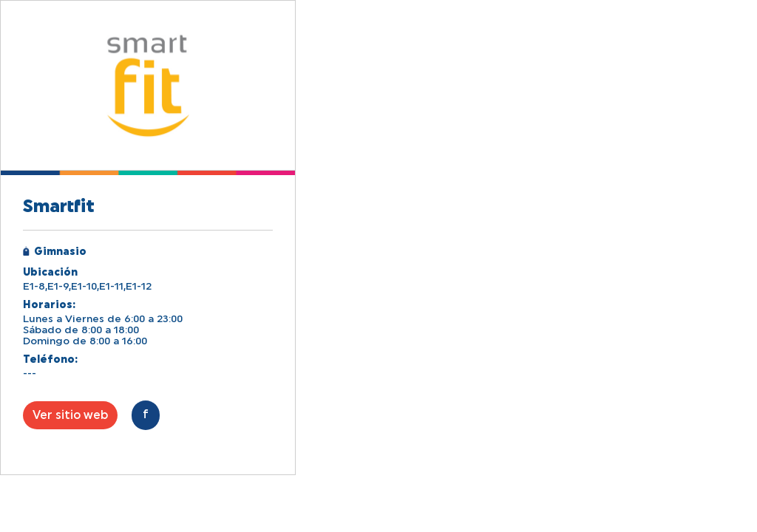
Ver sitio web (70, 415)
